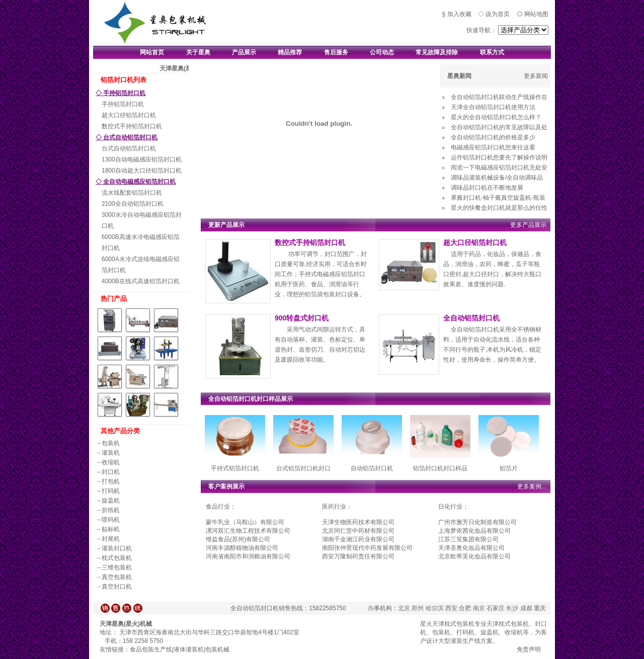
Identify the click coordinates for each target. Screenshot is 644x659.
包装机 (111, 443)
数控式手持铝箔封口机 (132, 126)
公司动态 (382, 52)
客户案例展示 (226, 486)
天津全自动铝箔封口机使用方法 (493, 107)
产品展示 (244, 52)
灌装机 (111, 453)
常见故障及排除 (437, 52)
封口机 (111, 472)
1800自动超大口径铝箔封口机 (142, 171)
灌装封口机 (117, 548)
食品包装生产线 (151, 649)
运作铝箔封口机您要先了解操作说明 (499, 157)
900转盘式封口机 (302, 318)
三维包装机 (117, 567)
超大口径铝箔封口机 (129, 115)
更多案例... (532, 486)
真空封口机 (117, 587)
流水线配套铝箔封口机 (132, 193)
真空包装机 (117, 577)
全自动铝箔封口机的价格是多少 (493, 137)
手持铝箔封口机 (123, 104)
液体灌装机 (189, 649)
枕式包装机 (117, 558)
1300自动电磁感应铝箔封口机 (142, 159)
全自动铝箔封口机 (471, 318)
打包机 (111, 481)
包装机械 (217, 649)
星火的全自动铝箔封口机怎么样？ (496, 117)
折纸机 (111, 510)
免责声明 (529, 649)
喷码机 (111, 520)
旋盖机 (111, 501)
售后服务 (336, 52)
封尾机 (111, 539)
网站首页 (152, 52)
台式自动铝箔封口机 (129, 148)
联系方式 (492, 52)
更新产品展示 (226, 225)
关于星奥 (198, 52)
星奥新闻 (459, 76)
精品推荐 (290, 52)
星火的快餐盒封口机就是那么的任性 (499, 208)
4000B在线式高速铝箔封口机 (141, 281)
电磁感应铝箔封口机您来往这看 (493, 147)
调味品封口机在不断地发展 (487, 188)
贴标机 (111, 529)
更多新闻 (536, 76)
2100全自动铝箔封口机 (133, 204)
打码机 (111, 491)
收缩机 (111, 462)
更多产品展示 (528, 225)
